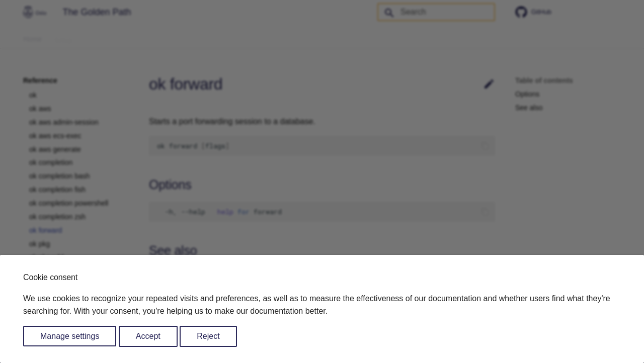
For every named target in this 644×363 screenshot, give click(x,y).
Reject (208, 336)
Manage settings (70, 336)
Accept (148, 336)
